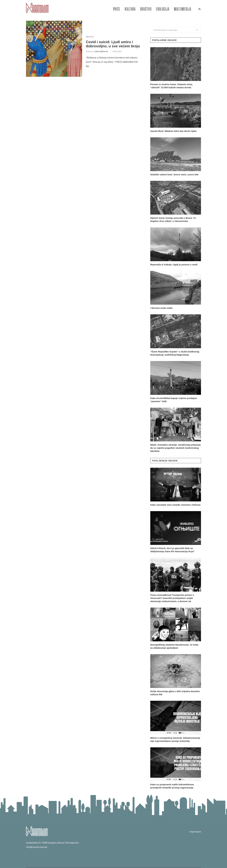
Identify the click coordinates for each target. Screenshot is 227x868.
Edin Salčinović (101, 51)
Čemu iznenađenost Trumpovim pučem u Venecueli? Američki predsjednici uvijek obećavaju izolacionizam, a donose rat (172, 598)
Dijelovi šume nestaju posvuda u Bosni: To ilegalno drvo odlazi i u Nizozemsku (173, 220)
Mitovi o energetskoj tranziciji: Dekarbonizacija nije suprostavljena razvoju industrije (175, 739)
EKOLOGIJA (163, 9)
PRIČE (117, 9)
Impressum (195, 832)
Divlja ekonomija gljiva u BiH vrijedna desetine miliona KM (175, 693)
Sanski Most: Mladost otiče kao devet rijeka (173, 131)
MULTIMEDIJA (183, 9)
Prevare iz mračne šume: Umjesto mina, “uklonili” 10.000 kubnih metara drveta (171, 86)
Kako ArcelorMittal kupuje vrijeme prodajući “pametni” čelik (174, 400)
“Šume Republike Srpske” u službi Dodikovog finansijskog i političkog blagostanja (175, 353)
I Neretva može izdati (161, 308)
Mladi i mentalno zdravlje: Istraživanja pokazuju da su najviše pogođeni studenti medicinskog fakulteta (176, 448)
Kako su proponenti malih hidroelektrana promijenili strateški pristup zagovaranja (172, 786)
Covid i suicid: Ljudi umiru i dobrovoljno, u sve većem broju (113, 44)
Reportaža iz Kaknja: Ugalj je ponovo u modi (174, 265)
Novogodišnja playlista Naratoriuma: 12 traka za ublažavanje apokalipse (174, 646)
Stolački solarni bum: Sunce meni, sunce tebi (174, 174)
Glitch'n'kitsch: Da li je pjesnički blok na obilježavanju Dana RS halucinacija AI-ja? (172, 550)
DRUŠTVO (146, 9)
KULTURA (130, 9)
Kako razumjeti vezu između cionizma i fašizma (175, 505)
